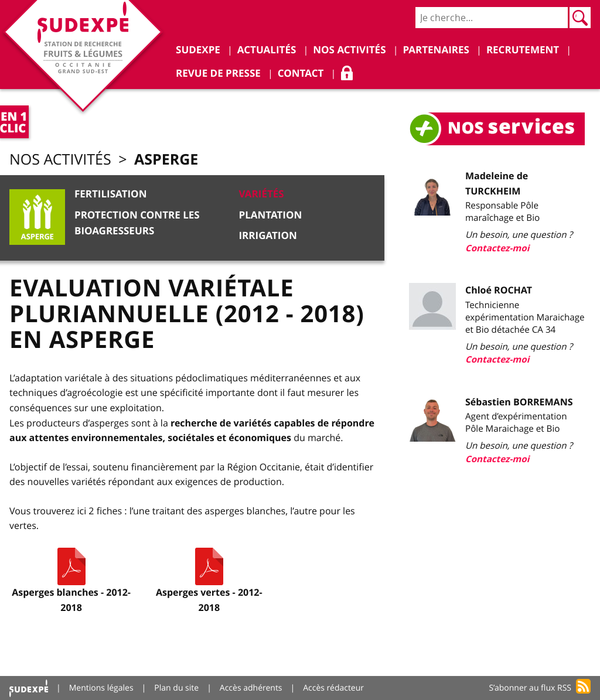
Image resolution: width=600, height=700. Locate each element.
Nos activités (60, 160)
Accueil (29, 688)
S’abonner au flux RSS (530, 688)
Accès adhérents (251, 688)
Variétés (261, 194)
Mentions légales (101, 688)
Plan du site (176, 688)
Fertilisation (111, 194)
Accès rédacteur (333, 688)
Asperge (166, 159)
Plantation (270, 215)
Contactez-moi (497, 248)
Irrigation (267, 236)
